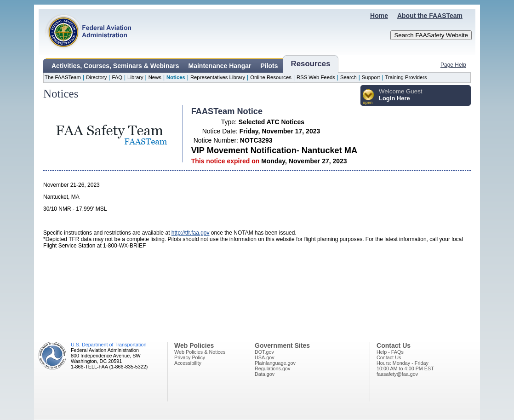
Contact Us (389, 357)
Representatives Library (218, 77)
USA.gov (265, 357)
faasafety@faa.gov (397, 374)
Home (379, 16)
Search (348, 77)
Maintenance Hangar (220, 66)
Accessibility (188, 363)
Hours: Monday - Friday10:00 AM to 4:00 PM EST (405, 366)
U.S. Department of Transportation (109, 345)
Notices (176, 77)
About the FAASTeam (430, 16)
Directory (96, 77)
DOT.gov (264, 352)
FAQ (117, 77)
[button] (368, 97)
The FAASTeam (63, 77)
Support (371, 77)
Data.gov (265, 374)
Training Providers (406, 77)
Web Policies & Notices (200, 352)
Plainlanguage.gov (275, 363)
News (155, 77)
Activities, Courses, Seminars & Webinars (115, 66)
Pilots (269, 66)
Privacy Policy (190, 357)
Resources (311, 64)
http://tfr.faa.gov (191, 233)
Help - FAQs (390, 352)
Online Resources (271, 77)
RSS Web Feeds (316, 77)
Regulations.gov (272, 368)
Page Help (453, 65)
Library (135, 77)
